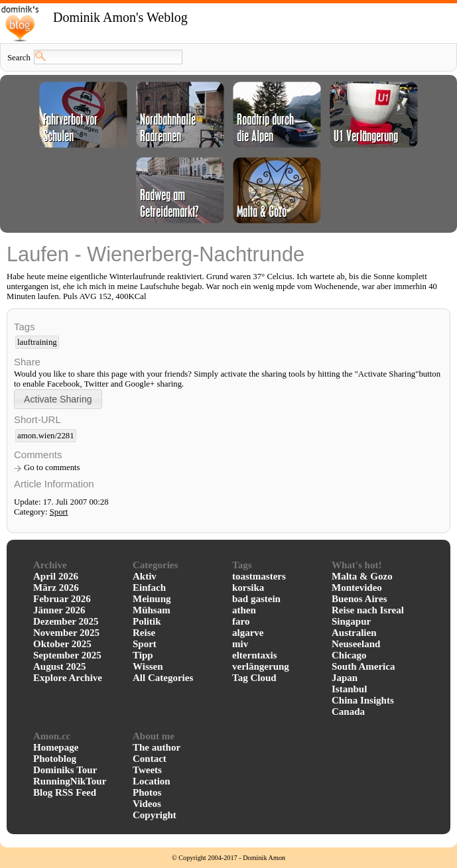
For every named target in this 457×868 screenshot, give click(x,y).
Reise (144, 633)
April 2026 (56, 576)
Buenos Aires (359, 599)
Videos (147, 804)
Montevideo (357, 588)
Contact (150, 759)
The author (157, 747)
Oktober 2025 (62, 644)
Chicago (349, 655)
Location (152, 781)
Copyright (155, 815)
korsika (248, 588)
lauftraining (37, 342)
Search (19, 58)
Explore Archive (68, 678)
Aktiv (145, 576)
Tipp (143, 655)
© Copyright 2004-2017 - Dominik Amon (228, 858)
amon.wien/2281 (46, 436)
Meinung (152, 599)
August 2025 (60, 666)
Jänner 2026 (59, 610)
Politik (147, 621)
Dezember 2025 (66, 621)
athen (244, 610)
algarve (248, 633)
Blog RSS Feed (65, 792)
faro (241, 621)
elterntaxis (254, 655)
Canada (348, 712)
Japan (345, 678)
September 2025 (67, 655)
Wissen (148, 666)
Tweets (147, 770)
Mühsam (152, 610)
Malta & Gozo (362, 576)
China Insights (363, 700)
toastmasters (259, 576)
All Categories (163, 678)
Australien (354, 633)
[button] (58, 399)
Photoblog (55, 759)
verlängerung (261, 666)
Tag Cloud (254, 678)
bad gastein (256, 599)
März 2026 (56, 588)
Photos (147, 792)
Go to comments (52, 467)
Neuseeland (356, 644)
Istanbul (349, 689)
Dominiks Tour (65, 770)
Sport (59, 512)
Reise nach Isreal (368, 610)
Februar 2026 (62, 599)
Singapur (351, 621)
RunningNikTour (70, 781)
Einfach (149, 588)
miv (240, 644)
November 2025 (66, 633)
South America (363, 666)
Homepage (56, 747)
